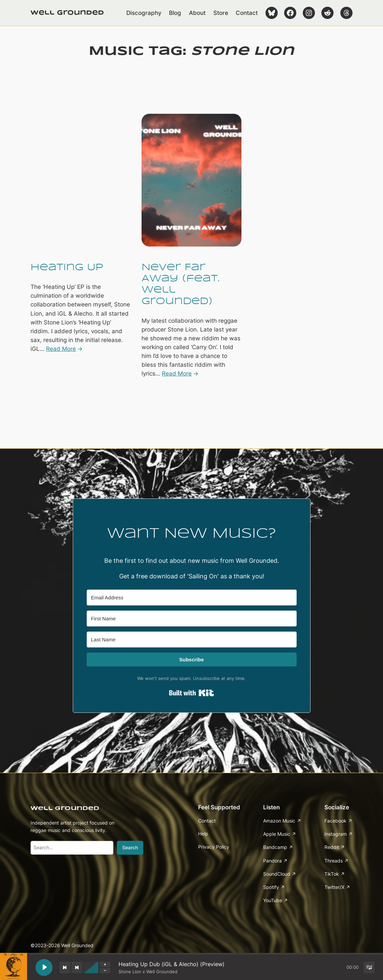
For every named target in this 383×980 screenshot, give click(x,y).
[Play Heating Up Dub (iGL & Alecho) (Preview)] (44, 967)
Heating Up (67, 268)
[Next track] (77, 967)
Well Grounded (67, 13)
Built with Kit (191, 693)
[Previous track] (65, 967)
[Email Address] (192, 598)
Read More (61, 349)
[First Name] (192, 619)
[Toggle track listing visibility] (369, 967)
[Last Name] (192, 640)
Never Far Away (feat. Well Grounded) (180, 285)
